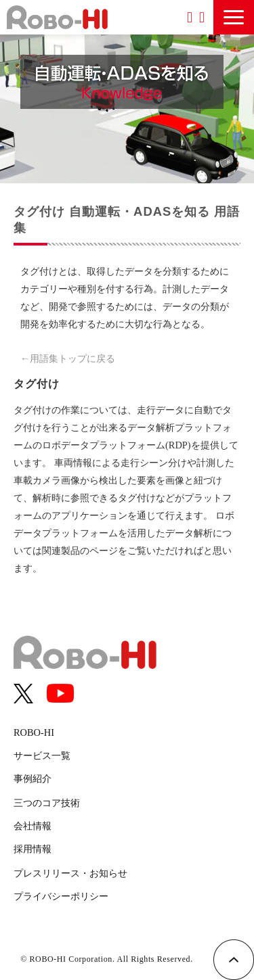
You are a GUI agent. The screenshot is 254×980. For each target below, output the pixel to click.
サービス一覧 (42, 755)
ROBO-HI (34, 732)
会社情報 (33, 826)
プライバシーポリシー (61, 896)
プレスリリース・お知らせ (70, 873)
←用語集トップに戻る (68, 358)
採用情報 (33, 849)
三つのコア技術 (47, 803)
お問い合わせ (202, 17)
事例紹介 (33, 778)
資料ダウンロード (190, 17)
